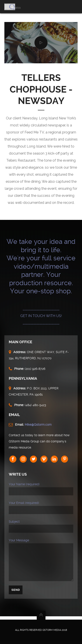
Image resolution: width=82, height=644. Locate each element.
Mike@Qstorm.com (38, 425)
